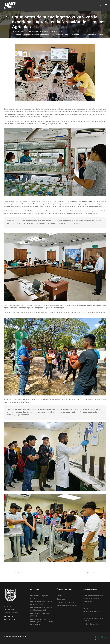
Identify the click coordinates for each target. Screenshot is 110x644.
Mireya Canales (21, 32)
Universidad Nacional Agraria (74, 34)
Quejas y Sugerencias (91, 624)
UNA (60, 34)
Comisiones (61, 599)
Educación (44, 34)
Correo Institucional (90, 615)
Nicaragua (53, 34)
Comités (60, 596)
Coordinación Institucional (65, 602)
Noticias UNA (34, 32)
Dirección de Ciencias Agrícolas (26, 34)
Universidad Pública (95, 34)
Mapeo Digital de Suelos (92, 612)
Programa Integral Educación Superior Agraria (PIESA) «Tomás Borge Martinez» (41, 622)
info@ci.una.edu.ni (10, 620)
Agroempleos (88, 602)
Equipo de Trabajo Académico (67, 606)
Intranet (86, 608)
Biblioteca (87, 605)
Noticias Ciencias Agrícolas (51, 32)
